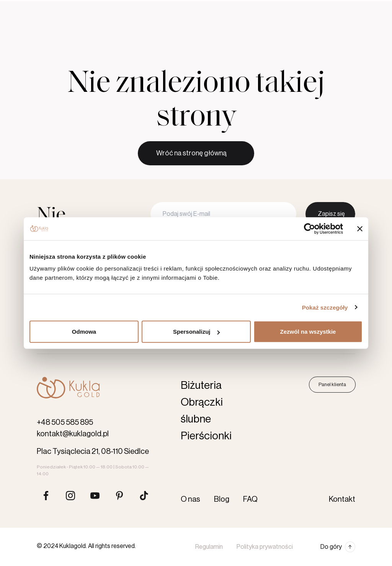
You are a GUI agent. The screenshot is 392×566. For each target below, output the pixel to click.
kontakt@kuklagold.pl (73, 434)
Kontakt (234, 7)
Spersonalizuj (196, 332)
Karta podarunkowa (265, 33)
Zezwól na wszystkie (308, 332)
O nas (189, 7)
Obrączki (88, 33)
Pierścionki (131, 33)
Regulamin (209, 547)
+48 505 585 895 (65, 422)
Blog (210, 7)
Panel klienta (332, 384)
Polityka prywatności (265, 547)
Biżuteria (174, 33)
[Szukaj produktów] (305, 33)
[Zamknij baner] (360, 228)
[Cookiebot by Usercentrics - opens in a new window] (310, 228)
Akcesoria (216, 33)
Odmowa (84, 332)
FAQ (250, 499)
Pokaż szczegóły (325, 307)
